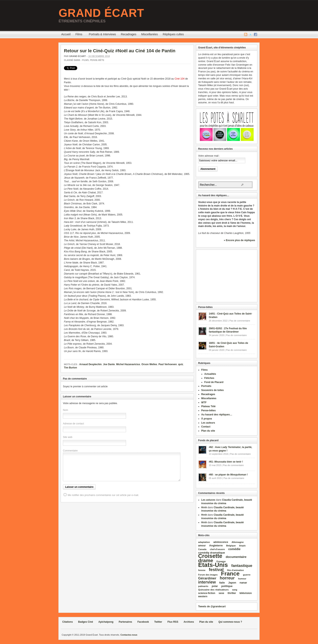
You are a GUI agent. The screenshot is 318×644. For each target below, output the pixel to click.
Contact (206, 427)
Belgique (231, 546)
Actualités (210, 374)
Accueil (66, 34)
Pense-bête (97, 60)
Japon (232, 583)
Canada (202, 549)
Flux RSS (246, 34)
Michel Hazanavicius (128, 364)
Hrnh (204, 507)
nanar (243, 583)
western (203, 596)
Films (79, 35)
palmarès (203, 586)
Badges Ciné (86, 622)
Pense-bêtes (208, 410)
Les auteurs (208, 423)
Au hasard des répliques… (217, 415)
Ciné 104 (179, 79)
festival (216, 569)
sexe (221, 593)
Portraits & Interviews (102, 34)
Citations (68, 622)
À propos (207, 419)
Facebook (256, 34)
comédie (234, 549)
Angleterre (216, 545)
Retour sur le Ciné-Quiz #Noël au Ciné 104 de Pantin (120, 51)
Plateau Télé (208, 406)
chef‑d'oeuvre (217, 549)
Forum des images (208, 575)
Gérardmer (207, 578)
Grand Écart (101, 13)
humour (242, 579)
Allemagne (238, 542)
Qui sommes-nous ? (230, 622)
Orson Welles (149, 364)
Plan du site (208, 431)
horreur (227, 578)
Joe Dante (109, 364)
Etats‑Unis (213, 565)
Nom (65, 410)
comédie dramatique (212, 553)
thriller (232, 593)
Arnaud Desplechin (90, 364)
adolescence (221, 542)
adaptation (204, 542)
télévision (246, 593)
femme (202, 570)
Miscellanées (149, 34)
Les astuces (208, 500)
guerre (247, 575)
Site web (68, 437)
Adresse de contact (73, 424)
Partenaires (125, 622)
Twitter (251, 34)
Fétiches (209, 378)
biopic (242, 546)
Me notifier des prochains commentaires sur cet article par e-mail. (103, 495)
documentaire (236, 557)
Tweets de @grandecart (212, 606)
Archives (189, 622)
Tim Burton (70, 368)
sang (235, 590)
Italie (222, 583)
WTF (204, 402)
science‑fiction (207, 593)
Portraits (206, 386)
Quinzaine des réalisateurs (213, 590)
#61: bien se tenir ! (226, 462)
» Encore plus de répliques (239, 240)
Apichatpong (106, 622)
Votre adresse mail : (209, 156)
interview (207, 582)
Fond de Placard (214, 382)
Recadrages (129, 34)
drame (206, 560)
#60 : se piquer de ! (228, 475)
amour (202, 546)
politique (227, 586)
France (230, 574)
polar (215, 586)
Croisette (210, 556)
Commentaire (70, 451)
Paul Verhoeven (168, 364)
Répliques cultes (173, 34)
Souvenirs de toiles (212, 390)
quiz (181, 364)
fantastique (242, 566)
